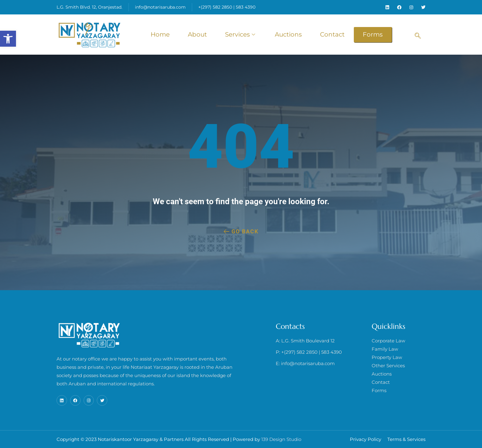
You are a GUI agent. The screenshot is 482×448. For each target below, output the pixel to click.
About (197, 34)
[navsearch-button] (418, 32)
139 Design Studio (281, 439)
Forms (373, 34)
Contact (333, 34)
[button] (8, 39)
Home (159, 34)
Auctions (288, 34)
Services (241, 34)
